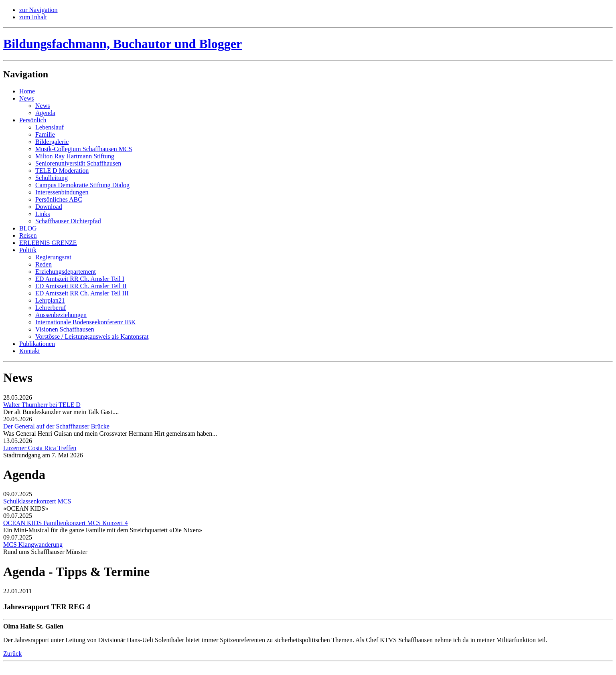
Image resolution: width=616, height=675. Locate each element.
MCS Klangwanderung (33, 545)
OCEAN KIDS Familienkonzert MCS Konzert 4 (66, 523)
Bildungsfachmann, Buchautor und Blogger (123, 44)
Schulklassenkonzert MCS (37, 501)
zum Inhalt (33, 17)
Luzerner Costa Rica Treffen (40, 448)
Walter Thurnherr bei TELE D (42, 405)
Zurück (12, 654)
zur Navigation (38, 10)
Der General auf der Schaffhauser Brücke (56, 426)
